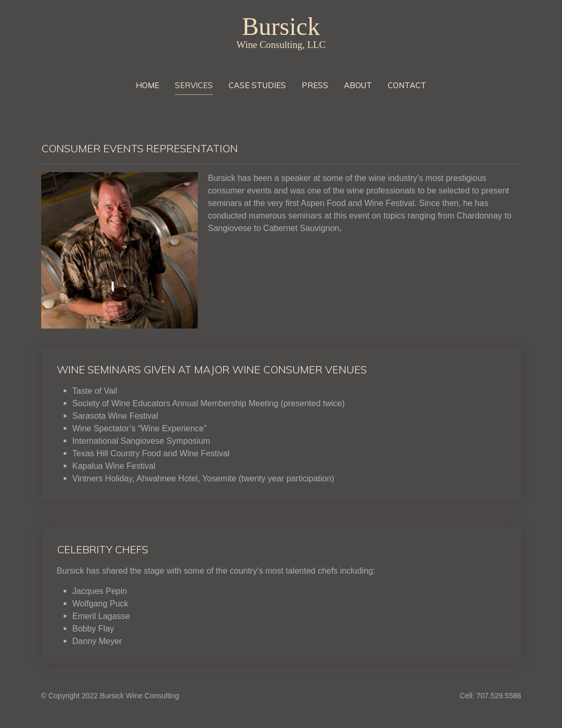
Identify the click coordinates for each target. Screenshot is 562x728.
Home (147, 85)
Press (315, 85)
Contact (407, 85)
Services (194, 85)
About (358, 85)
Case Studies (257, 85)
